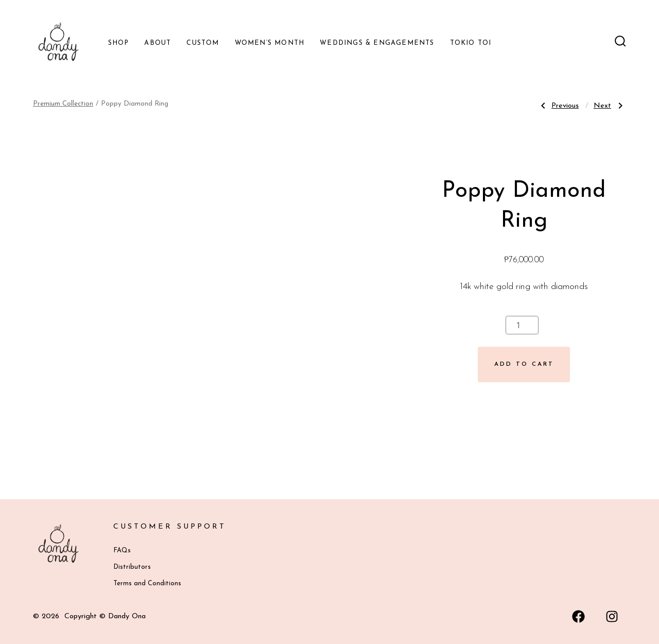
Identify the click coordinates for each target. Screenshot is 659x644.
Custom (203, 43)
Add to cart (524, 364)
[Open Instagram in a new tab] (612, 617)
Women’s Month (270, 43)
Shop (119, 43)
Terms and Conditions (147, 583)
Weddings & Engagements (377, 43)
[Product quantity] (522, 325)
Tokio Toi (471, 43)
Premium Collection (63, 104)
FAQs (122, 550)
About (158, 43)
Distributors (132, 567)
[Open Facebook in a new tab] (578, 617)
